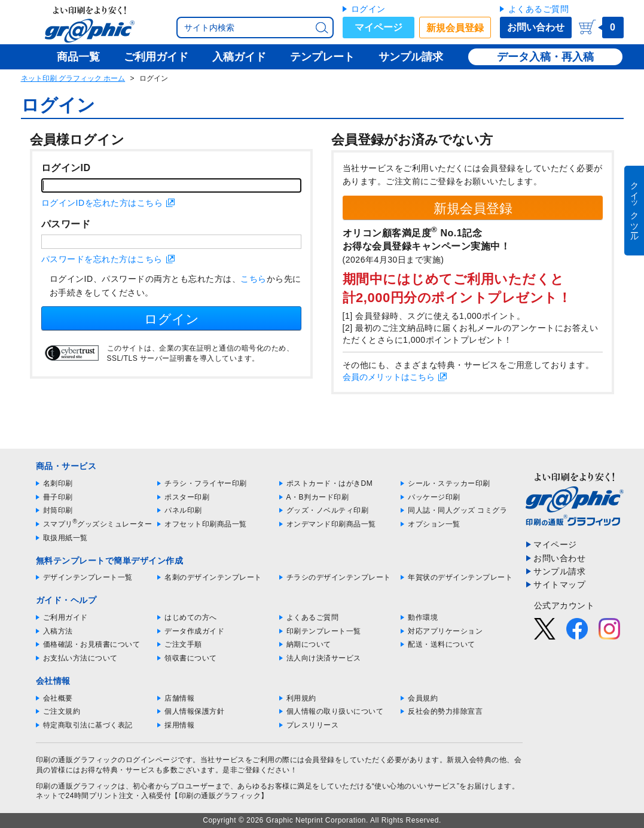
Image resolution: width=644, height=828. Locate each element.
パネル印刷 (183, 510)
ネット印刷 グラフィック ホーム (73, 78)
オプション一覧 (434, 524)
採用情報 (179, 725)
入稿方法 (58, 631)
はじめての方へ (191, 617)
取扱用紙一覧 (65, 538)
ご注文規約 (62, 711)
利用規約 (301, 698)
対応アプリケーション (445, 631)
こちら (254, 279)
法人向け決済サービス (324, 658)
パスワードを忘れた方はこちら (102, 259)
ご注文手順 (183, 644)
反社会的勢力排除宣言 (445, 711)
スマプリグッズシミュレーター (98, 524)
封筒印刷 (58, 510)
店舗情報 (179, 698)
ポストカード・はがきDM (330, 483)
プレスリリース (313, 725)
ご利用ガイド (65, 617)
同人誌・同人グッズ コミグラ (457, 510)
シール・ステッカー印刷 (449, 483)
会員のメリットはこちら (389, 377)
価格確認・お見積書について (92, 644)
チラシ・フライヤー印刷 (206, 483)
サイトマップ (559, 585)
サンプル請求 (559, 571)
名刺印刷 (58, 483)
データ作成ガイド (194, 631)
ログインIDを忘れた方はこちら (102, 203)
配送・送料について (442, 644)
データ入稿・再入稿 (545, 57)
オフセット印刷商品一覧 (206, 524)
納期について (309, 644)
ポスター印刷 (187, 497)
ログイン (368, 9)
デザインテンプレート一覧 (88, 577)
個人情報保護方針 (194, 711)
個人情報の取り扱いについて (335, 711)
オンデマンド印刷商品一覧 (331, 524)
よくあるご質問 (539, 9)
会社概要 (58, 698)
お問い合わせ (536, 27)
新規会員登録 (455, 28)
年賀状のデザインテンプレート (460, 577)
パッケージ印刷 (434, 497)
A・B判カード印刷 (318, 497)
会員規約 (423, 698)
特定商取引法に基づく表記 (88, 725)
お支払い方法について (80, 658)
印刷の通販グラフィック (77, 786)
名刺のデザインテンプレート (213, 577)
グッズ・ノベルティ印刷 (328, 510)
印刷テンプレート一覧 (324, 631)
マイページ (379, 27)
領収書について (191, 658)
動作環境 (423, 617)
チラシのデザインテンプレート (339, 577)
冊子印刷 (58, 497)
